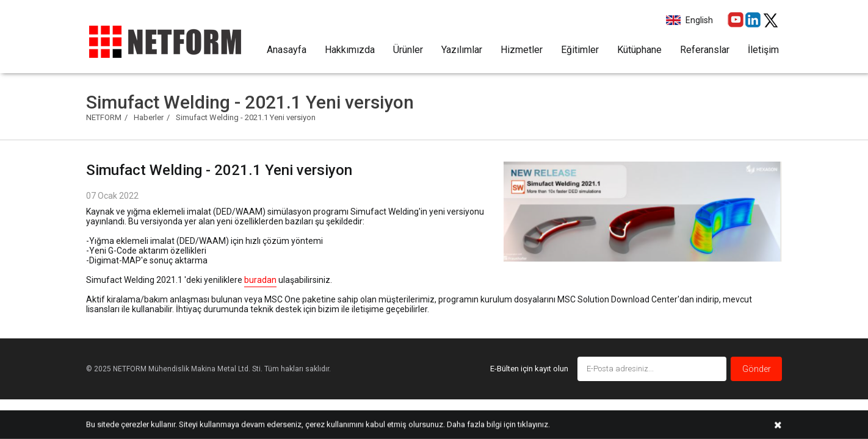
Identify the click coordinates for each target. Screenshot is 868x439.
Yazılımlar (462, 50)
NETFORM (104, 117)
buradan (260, 280)
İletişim (763, 50)
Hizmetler (522, 50)
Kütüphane (639, 50)
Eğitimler (580, 50)
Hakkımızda (350, 50)
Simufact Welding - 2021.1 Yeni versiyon (246, 117)
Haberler (149, 117)
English (698, 20)
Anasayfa (287, 50)
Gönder (757, 369)
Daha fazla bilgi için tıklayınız (497, 424)
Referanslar (705, 50)
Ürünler (408, 50)
